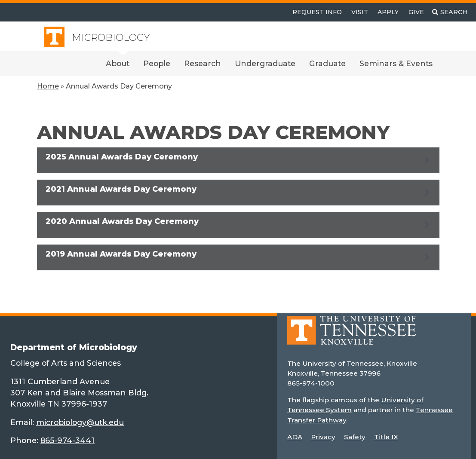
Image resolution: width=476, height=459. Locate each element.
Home (48, 86)
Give (416, 12)
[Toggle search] (450, 12)
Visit (360, 12)
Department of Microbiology (74, 347)
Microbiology (111, 38)
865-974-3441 (68, 440)
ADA (295, 437)
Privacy (323, 437)
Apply (388, 12)
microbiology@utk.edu (80, 422)
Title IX (386, 437)
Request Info (317, 12)
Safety (355, 437)
